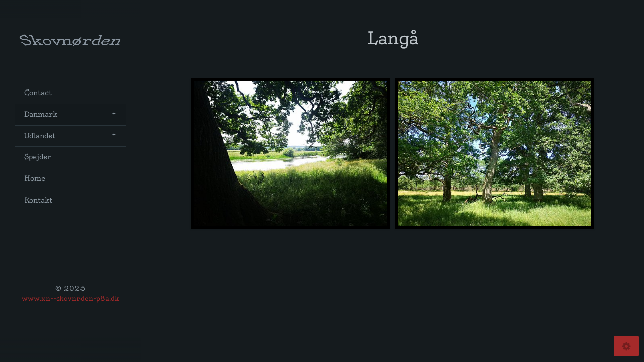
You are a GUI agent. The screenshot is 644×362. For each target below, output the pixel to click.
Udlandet (40, 136)
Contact (38, 93)
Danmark (41, 114)
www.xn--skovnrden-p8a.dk (70, 298)
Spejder (38, 157)
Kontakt (38, 200)
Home (35, 179)
